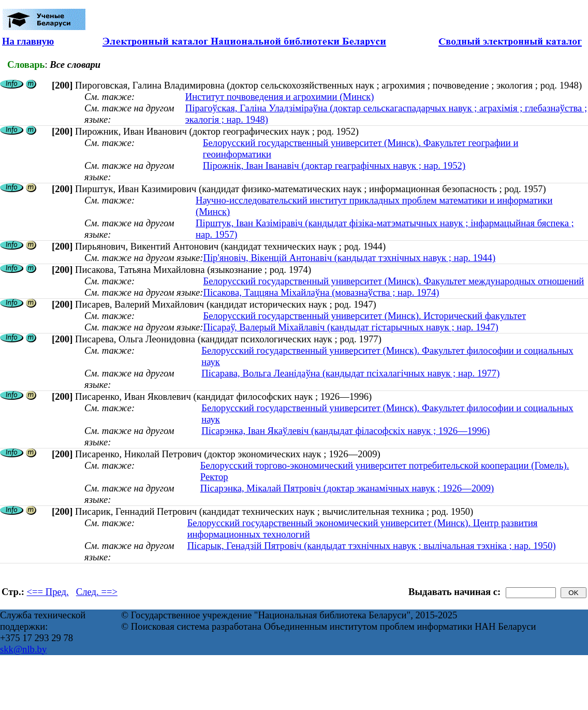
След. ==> (97, 592)
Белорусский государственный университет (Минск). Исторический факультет (364, 316)
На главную (28, 41)
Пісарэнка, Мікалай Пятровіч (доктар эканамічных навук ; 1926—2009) (347, 488)
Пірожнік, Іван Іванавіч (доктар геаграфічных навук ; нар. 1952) (334, 165)
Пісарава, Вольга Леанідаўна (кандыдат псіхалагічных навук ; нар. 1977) (350, 373)
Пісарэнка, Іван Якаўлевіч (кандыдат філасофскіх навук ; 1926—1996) (346, 431)
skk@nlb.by (23, 649)
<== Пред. (48, 592)
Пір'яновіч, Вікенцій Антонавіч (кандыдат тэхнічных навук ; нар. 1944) (349, 258)
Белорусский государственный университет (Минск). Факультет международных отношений (393, 281)
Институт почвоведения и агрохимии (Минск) (280, 97)
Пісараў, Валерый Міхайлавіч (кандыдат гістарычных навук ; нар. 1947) (350, 327)
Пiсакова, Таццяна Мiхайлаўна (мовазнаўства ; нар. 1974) (321, 292)
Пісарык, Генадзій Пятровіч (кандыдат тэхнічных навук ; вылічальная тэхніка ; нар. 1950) (372, 546)
